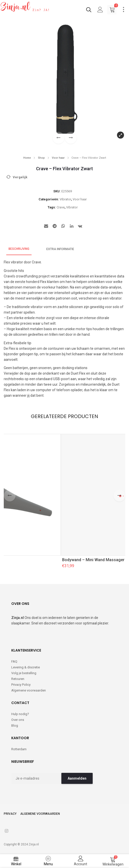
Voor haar (58, 158)
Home (27, 158)
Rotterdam (19, 749)
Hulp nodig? (20, 714)
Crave (61, 207)
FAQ (14, 661)
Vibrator (65, 199)
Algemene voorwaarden (29, 690)
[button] (71, 138)
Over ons (18, 720)
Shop (41, 158)
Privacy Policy (21, 685)
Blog (15, 726)
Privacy (10, 814)
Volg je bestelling (24, 673)
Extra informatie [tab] (60, 249)
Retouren (18, 679)
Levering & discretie (26, 667)
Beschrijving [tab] (19, 249)
